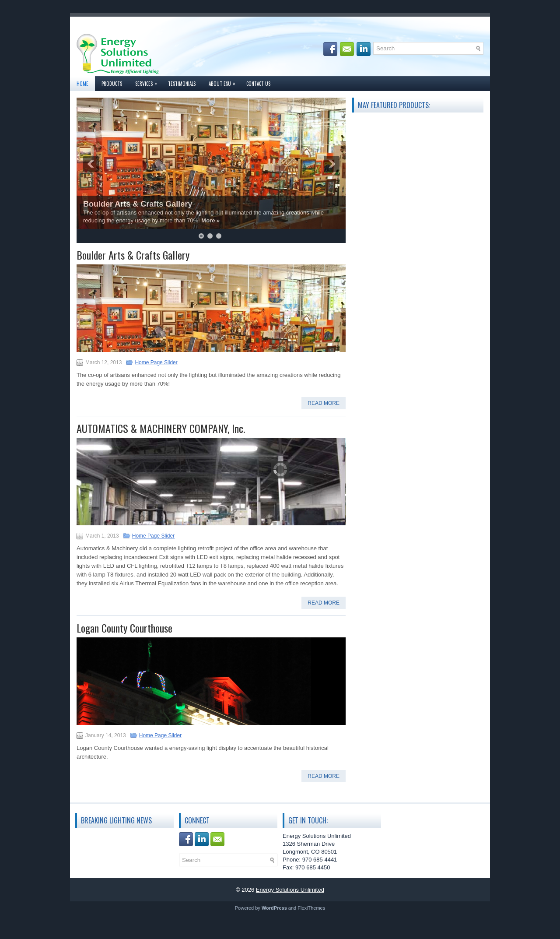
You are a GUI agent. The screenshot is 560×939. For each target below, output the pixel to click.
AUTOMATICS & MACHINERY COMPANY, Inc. (161, 428)
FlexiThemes (311, 908)
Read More (324, 403)
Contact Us (258, 84)
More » (210, 220)
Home (82, 84)
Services (148, 82)
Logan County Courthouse (124, 628)
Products (112, 84)
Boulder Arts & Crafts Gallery (138, 204)
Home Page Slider (156, 362)
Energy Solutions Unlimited (290, 890)
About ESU (224, 82)
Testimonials (182, 84)
